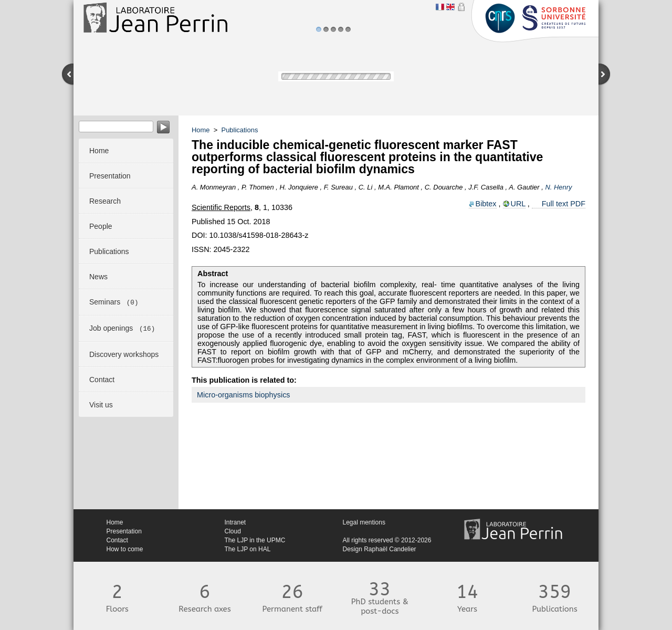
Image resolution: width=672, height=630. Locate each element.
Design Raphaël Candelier (380, 549)
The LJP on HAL (248, 549)
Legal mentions (364, 522)
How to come (125, 549)
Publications (240, 130)
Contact (117, 540)
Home (201, 130)
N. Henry (558, 187)
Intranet (235, 522)
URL (518, 204)
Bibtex (486, 204)
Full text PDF (564, 204)
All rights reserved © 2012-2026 (387, 540)
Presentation (124, 531)
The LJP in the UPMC (255, 540)
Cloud (233, 531)
